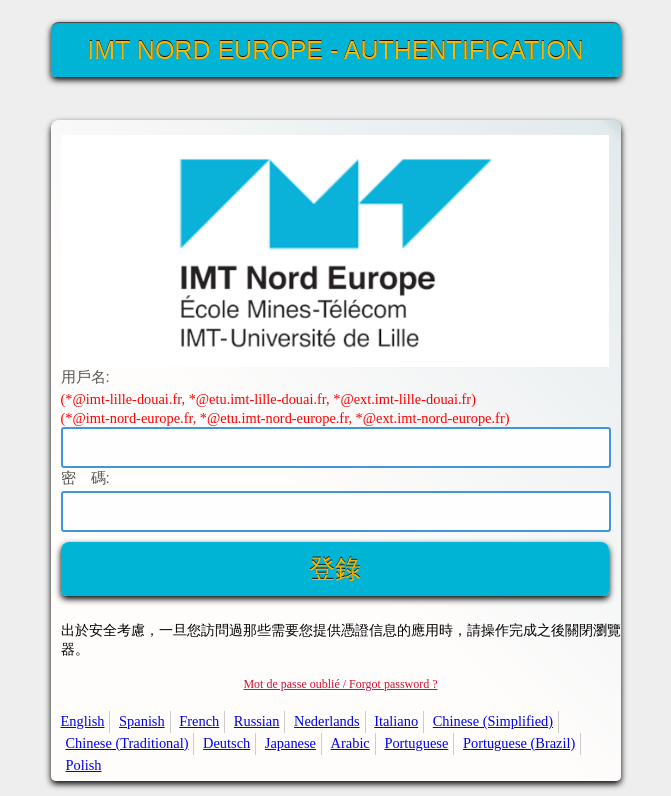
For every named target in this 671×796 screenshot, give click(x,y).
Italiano (396, 721)
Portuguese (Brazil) (519, 743)
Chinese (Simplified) (493, 721)
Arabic (350, 743)
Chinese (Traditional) (127, 743)
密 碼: (85, 477)
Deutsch (226, 743)
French (199, 721)
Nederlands (327, 721)
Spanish (142, 721)
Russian (257, 721)
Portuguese (416, 743)
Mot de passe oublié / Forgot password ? (340, 684)
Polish (84, 765)
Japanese (290, 743)
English (83, 721)
